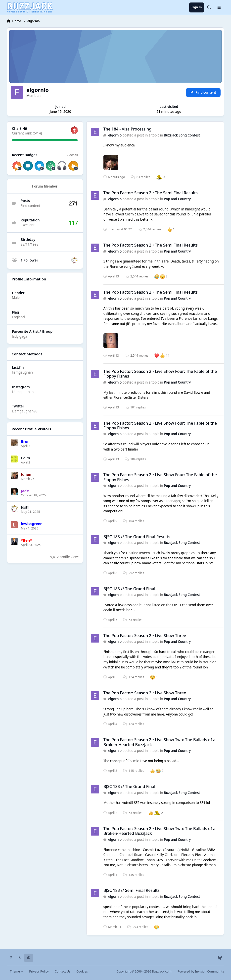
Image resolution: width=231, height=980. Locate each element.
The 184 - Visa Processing (128, 129)
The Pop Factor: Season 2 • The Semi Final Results (151, 193)
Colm (25, 458)
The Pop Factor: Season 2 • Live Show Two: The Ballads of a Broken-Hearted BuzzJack (160, 742)
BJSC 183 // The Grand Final (129, 589)
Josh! (25, 507)
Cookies (82, 971)
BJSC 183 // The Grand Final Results (137, 537)
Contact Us (63, 971)
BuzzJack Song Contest (182, 135)
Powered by (201, 971)
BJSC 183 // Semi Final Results (132, 891)
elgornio (115, 135)
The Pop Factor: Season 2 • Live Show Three (145, 636)
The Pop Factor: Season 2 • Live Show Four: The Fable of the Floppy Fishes (160, 374)
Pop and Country (177, 199)
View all (72, 155)
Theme (17, 971)
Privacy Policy (39, 971)
